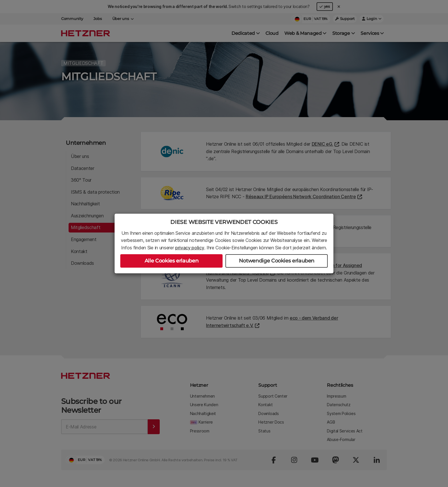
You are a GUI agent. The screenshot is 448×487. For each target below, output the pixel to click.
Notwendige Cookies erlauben (277, 261)
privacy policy (190, 248)
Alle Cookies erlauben (171, 261)
